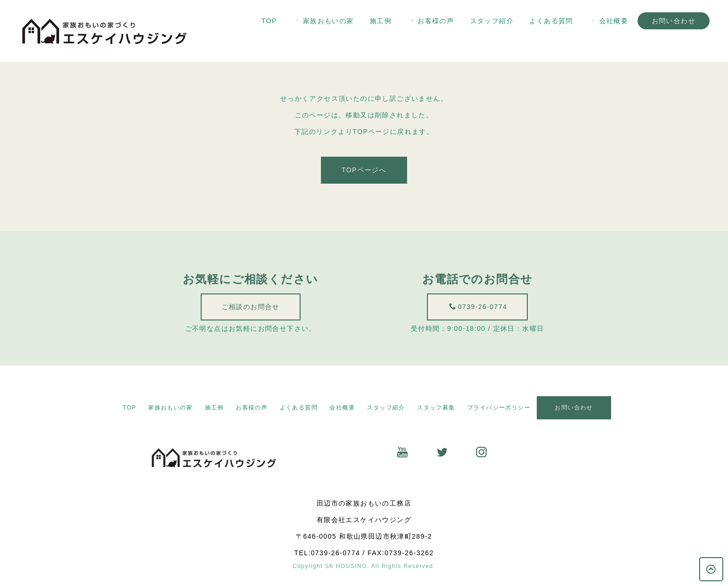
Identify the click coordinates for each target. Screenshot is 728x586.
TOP (269, 21)
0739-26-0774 (482, 307)
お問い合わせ (674, 21)
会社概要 (609, 21)
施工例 (381, 21)
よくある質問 (551, 21)
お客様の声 (431, 21)
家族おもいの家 (324, 21)
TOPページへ (364, 172)
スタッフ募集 (436, 408)
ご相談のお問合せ (248, 307)
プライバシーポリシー (499, 408)
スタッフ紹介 (492, 21)
